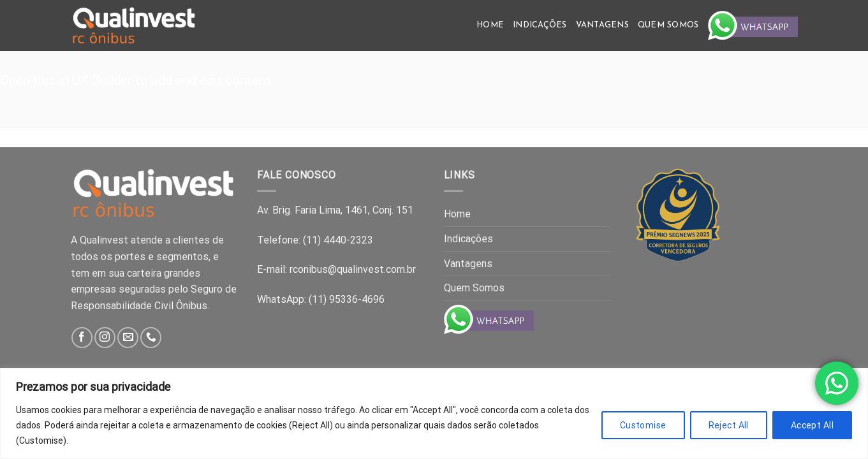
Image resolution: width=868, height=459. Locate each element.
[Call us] (151, 338)
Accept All (812, 425)
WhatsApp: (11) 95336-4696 (321, 299)
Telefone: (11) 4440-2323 (315, 240)
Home (490, 25)
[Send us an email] (128, 338)
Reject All (729, 425)
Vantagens (602, 25)
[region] (434, 413)
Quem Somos (668, 25)
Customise (643, 425)
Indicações (540, 25)
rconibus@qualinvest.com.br (353, 269)
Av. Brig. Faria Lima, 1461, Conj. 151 (335, 210)
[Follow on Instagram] (105, 338)
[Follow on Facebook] (82, 338)
